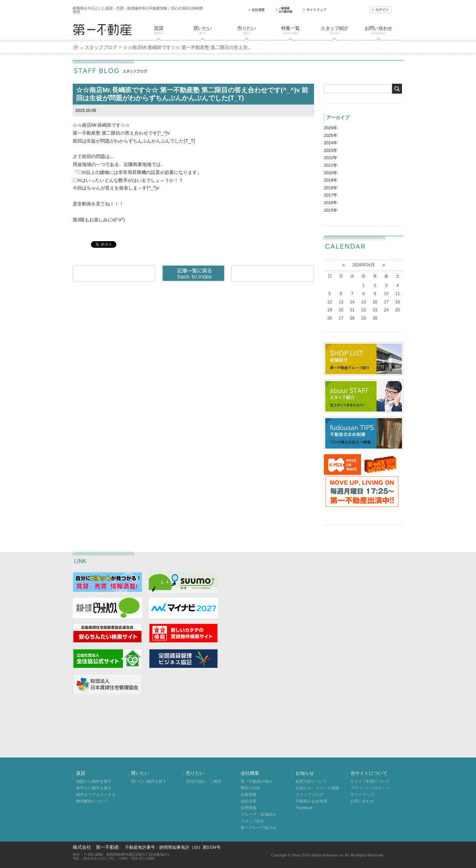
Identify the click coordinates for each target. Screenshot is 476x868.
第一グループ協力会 (258, 828)
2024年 (331, 143)
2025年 (331, 136)
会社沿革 (249, 801)
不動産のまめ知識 (311, 801)
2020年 (331, 173)
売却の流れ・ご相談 (204, 781)
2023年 (331, 151)
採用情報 (249, 808)
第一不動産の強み (257, 781)
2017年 (331, 195)
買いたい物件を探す (149, 781)
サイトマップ (362, 795)
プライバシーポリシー (370, 788)
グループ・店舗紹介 (258, 814)
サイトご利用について (370, 781)
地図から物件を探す (94, 781)
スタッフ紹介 (253, 821)
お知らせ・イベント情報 (317, 788)
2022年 (331, 158)
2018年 (331, 188)
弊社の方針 (251, 788)
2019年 (331, 180)
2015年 (331, 210)
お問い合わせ (362, 801)
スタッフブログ (101, 47)
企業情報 (249, 795)
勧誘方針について (311, 781)
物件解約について (92, 801)
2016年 (331, 203)
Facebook (304, 808)
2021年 (331, 165)
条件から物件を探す (94, 788)
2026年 (331, 128)
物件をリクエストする (96, 795)
